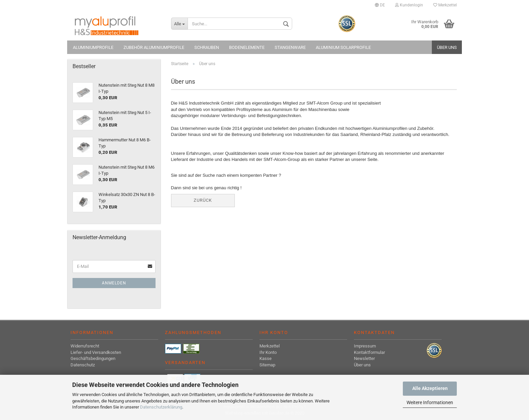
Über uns (447, 47)
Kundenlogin (409, 5)
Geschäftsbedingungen (93, 358)
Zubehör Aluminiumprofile (154, 47)
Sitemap (267, 365)
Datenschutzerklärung (161, 407)
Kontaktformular (369, 352)
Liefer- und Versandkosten (96, 352)
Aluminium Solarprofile (343, 47)
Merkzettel (445, 5)
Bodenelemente (247, 47)
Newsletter (364, 358)
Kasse (266, 358)
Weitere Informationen (430, 402)
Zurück (203, 200)
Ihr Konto (268, 352)
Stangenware (290, 47)
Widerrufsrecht (85, 346)
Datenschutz (83, 365)
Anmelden (114, 283)
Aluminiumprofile (93, 47)
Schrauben (207, 47)
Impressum (365, 346)
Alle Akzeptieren (430, 388)
